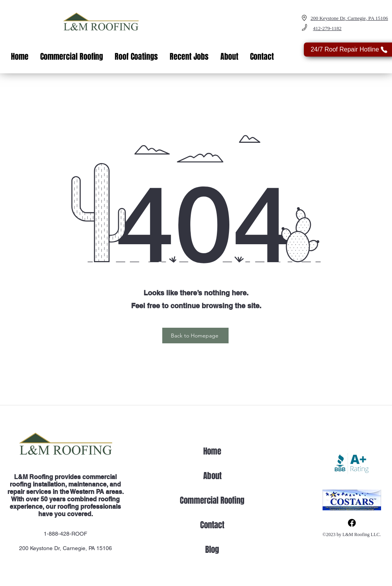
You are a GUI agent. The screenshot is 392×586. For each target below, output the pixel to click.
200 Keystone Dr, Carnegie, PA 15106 (66, 548)
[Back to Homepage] (195, 336)
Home (212, 451)
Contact (212, 525)
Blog (212, 550)
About (212, 476)
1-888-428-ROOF (66, 534)
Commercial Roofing (212, 500)
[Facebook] (352, 523)
